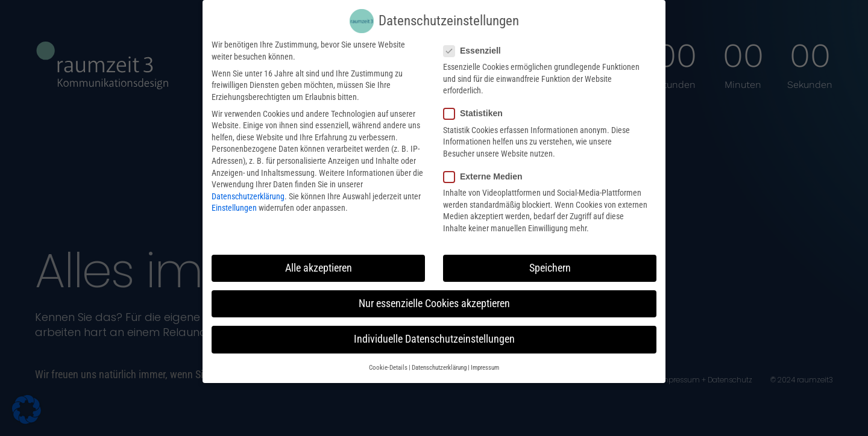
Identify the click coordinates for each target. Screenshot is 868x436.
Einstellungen (234, 201)
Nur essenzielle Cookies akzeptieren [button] (434, 296)
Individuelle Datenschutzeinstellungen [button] (434, 331)
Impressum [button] (485, 360)
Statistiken (477, 106)
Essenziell (476, 43)
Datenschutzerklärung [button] (439, 360)
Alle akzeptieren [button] (319, 260)
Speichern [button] (550, 260)
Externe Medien (486, 169)
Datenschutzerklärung (248, 188)
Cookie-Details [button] (388, 360)
